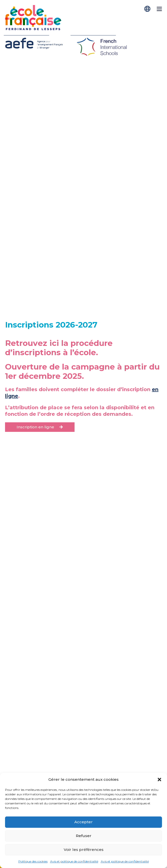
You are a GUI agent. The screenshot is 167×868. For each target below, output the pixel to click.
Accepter (83, 822)
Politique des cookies (33, 861)
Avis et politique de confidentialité (74, 861)
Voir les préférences (84, 850)
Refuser (84, 836)
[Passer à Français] (148, 9)
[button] (159, 780)
